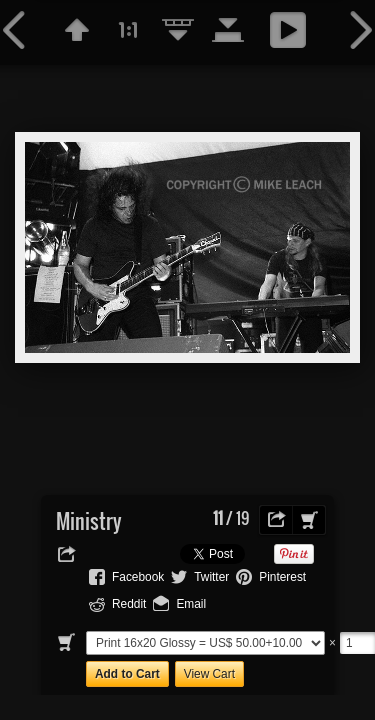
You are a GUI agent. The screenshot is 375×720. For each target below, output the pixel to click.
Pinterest (282, 577)
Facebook (138, 577)
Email (191, 604)
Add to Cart (127, 674)
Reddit (129, 604)
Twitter (211, 577)
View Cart (209, 674)
